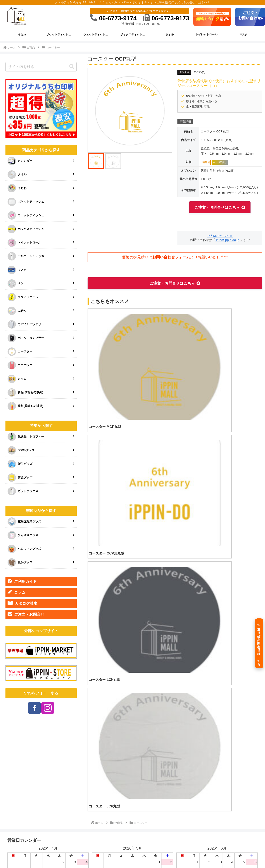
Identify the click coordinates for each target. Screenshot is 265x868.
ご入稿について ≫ (220, 236)
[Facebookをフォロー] (34, 708)
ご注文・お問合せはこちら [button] (217, 207)
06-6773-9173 (166, 18)
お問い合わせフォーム (171, 257)
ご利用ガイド (22, 581)
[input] (41, 67)
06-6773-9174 (113, 18)
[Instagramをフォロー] (48, 708)
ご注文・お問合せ (26, 614)
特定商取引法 (180, 855)
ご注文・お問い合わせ (244, 855)
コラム (16, 592)
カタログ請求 (22, 603)
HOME (122, 855)
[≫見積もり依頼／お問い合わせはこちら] (259, 643)
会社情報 (161, 855)
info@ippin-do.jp (227, 240)
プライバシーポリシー (208, 855)
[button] (72, 67)
